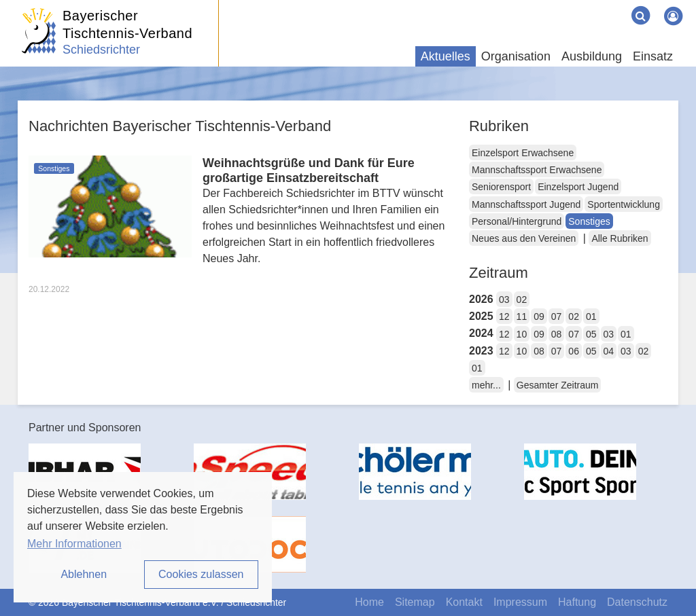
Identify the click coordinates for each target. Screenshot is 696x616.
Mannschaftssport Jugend (526, 204)
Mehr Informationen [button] (74, 544)
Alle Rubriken (620, 238)
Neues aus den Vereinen (524, 238)
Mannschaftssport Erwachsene (537, 170)
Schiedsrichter (101, 50)
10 (522, 334)
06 (574, 351)
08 (557, 334)
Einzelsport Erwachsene (523, 153)
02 (522, 300)
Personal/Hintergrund (517, 221)
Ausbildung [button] (592, 56)
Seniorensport (501, 187)
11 (522, 316)
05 (591, 334)
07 (557, 316)
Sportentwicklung (624, 204)
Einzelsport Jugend (578, 187)
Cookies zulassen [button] (201, 574)
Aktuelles (446, 56)
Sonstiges (589, 221)
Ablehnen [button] (84, 574)
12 (504, 316)
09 (539, 316)
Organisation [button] (516, 56)
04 (609, 351)
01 (591, 316)
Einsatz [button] (653, 56)
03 (504, 300)
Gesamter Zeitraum (558, 385)
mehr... (486, 385)
